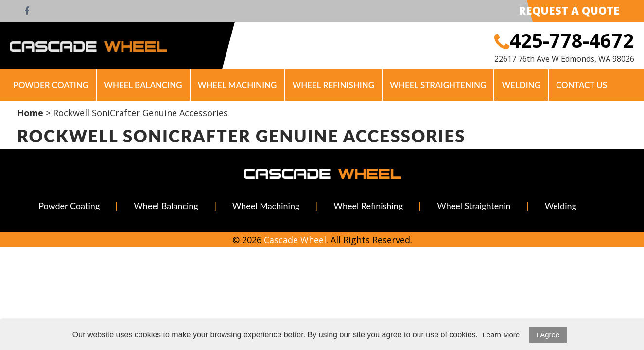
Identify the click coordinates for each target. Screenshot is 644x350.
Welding (521, 85)
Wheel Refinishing (334, 85)
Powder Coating (51, 85)
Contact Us (582, 85)
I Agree (548, 335)
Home (30, 113)
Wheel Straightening (438, 85)
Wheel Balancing (143, 85)
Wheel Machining (237, 85)
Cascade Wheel (295, 240)
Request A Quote (569, 10)
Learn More (501, 335)
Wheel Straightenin (474, 206)
